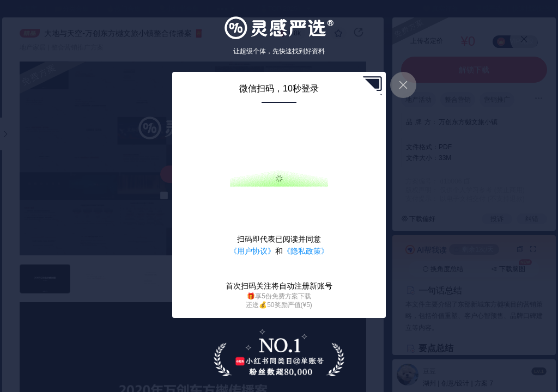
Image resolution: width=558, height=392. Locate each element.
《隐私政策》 (306, 251)
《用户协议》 (252, 251)
